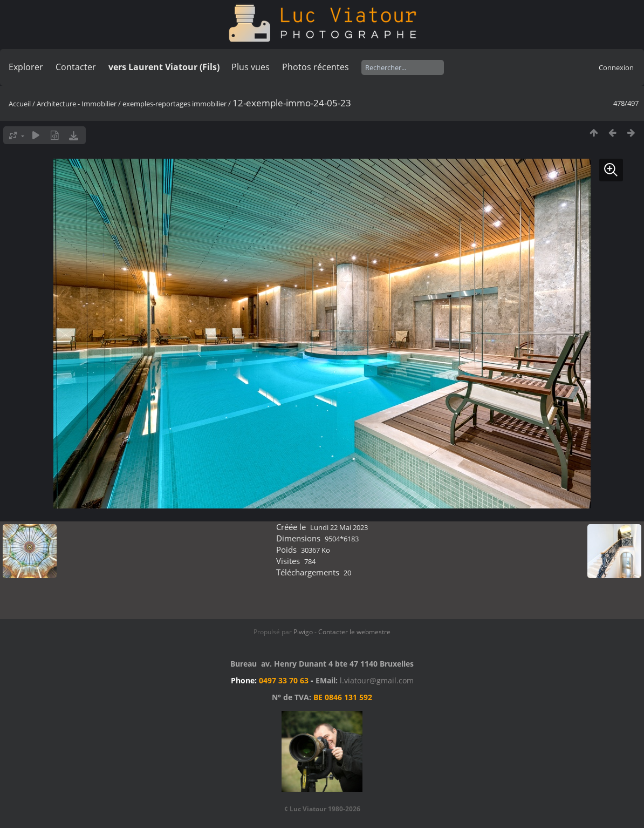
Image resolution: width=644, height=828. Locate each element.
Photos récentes (316, 67)
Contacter (76, 67)
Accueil (20, 104)
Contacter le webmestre (354, 632)
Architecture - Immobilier (77, 104)
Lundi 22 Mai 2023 (339, 527)
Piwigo (303, 632)
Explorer (26, 67)
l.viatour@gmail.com (377, 680)
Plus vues (251, 67)
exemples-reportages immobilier (174, 104)
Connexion (616, 67)
